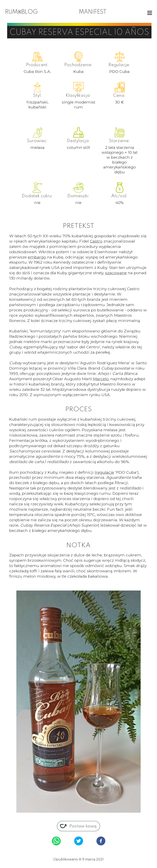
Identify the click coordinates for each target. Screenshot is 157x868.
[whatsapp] (56, 841)
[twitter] (79, 841)
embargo (37, 257)
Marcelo (101, 379)
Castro (96, 241)
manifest (93, 12)
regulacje (105, 472)
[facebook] (101, 841)
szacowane (116, 273)
